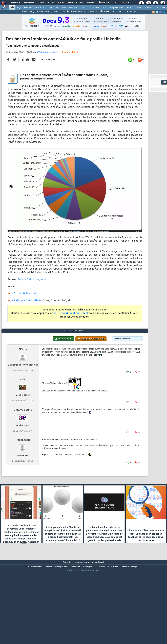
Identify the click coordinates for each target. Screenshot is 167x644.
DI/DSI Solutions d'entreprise (31, 8)
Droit (116, 3)
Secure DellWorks (28, 291)
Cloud (50, 8)
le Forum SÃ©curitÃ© (24, 304)
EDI (104, 8)
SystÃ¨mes (160, 8)
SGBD (130, 8)
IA (57, 8)
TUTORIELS (22, 12)
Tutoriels (30, 3)
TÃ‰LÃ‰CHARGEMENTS (73, 12)
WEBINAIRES (43, 12)
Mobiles (148, 8)
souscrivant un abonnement (71, 324)
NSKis (23, 382)
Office (139, 8)
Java (83, 8)
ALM (64, 8)
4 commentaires (70, 63)
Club (126, 3)
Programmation (116, 8)
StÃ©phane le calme (47, 63)
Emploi (90, 3)
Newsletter (75, 3)
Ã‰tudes (104, 3)
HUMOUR (132, 12)
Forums (15, 3)
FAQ (41, 3)
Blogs (51, 3)
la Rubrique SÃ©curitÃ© (26, 312)
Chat (61, 3)
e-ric (23, 413)
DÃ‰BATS (104, 12)
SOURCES (92, 12)
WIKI (114, 12)
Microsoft (74, 8)
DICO (122, 12)
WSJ (43, 291)
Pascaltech (23, 473)
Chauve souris (23, 443)
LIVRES (55, 12)
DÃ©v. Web (94, 8)
